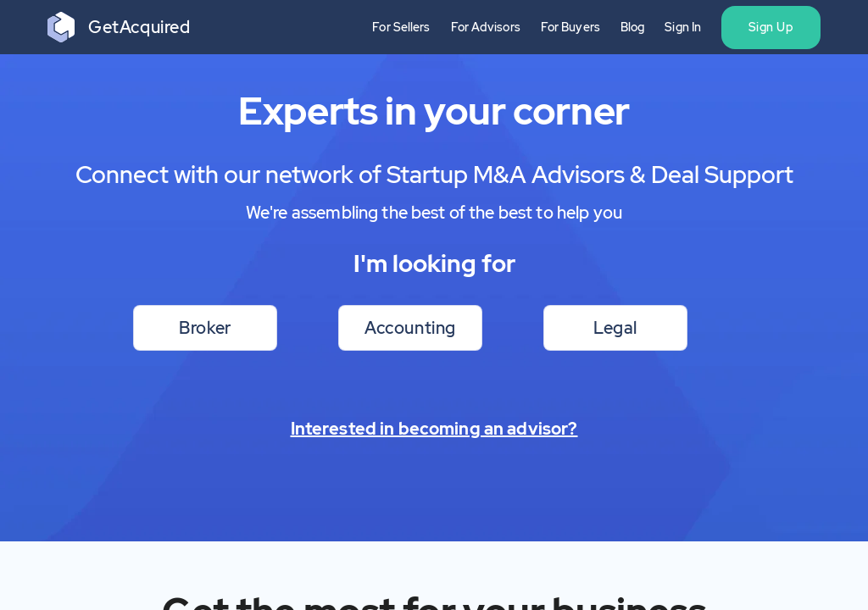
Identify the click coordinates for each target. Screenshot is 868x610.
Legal (615, 328)
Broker (205, 328)
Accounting (410, 328)
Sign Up (771, 27)
